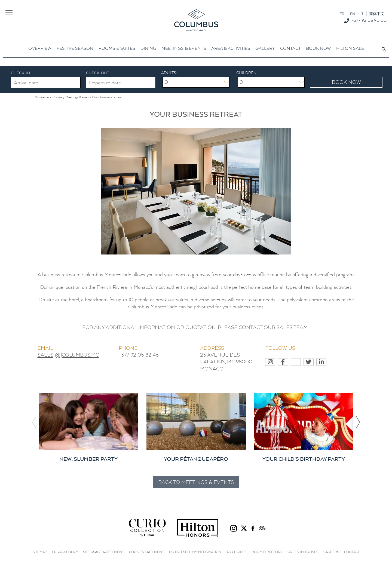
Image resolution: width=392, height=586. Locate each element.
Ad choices (236, 551)
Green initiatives (303, 551)
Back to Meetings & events (196, 481)
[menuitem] (342, 13)
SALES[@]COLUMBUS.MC (68, 354)
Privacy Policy (65, 551)
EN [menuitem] (353, 14)
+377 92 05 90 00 (369, 20)
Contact (352, 551)
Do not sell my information (195, 551)
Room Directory (267, 551)
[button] (358, 421)
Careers (331, 551)
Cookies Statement (146, 551)
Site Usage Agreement (103, 551)
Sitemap (40, 551)
